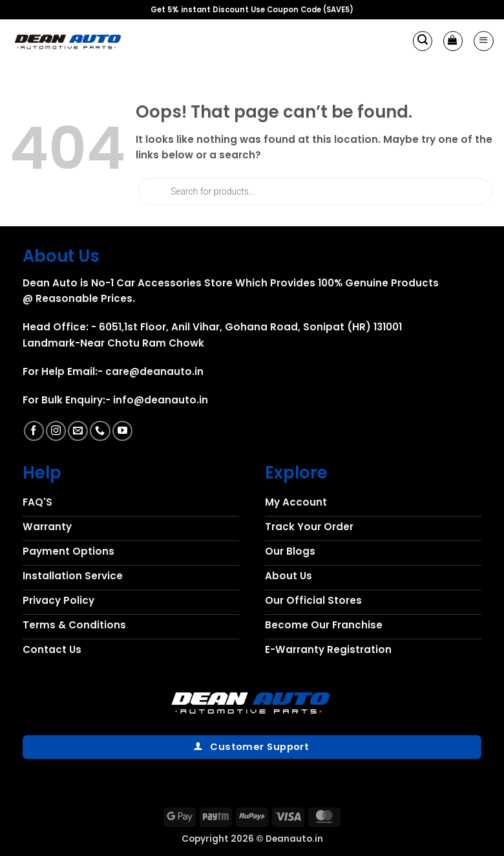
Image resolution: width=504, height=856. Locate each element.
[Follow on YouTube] (122, 431)
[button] (423, 41)
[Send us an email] (78, 431)
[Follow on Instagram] (56, 431)
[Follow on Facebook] (34, 431)
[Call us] (100, 431)
